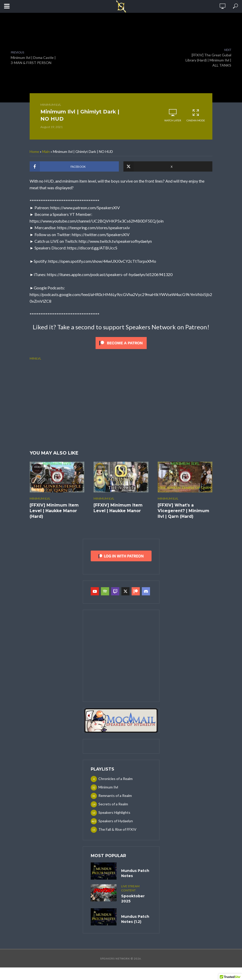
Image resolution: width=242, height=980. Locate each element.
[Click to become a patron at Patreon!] (121, 342)
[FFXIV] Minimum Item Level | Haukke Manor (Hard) (54, 511)
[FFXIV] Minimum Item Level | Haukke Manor (118, 508)
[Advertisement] (121, 405)
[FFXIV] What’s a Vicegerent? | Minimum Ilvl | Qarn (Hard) (183, 511)
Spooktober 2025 (133, 899)
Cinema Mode (196, 115)
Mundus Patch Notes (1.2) (135, 919)
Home (34, 151)
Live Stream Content (130, 888)
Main (46, 151)
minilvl (35, 358)
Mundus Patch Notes (135, 873)
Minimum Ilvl (51, 105)
